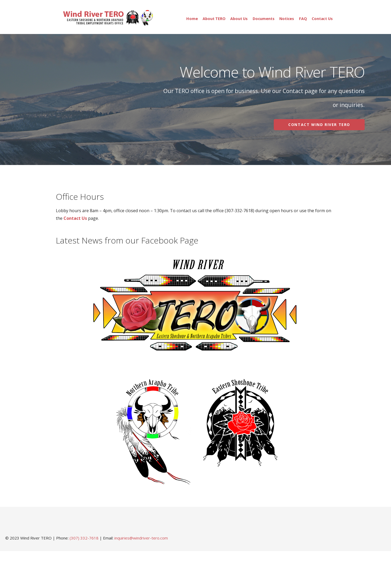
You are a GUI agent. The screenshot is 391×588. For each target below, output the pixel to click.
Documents (264, 19)
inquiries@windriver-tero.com (141, 538)
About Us (239, 19)
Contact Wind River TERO (319, 125)
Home (192, 19)
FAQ (303, 19)
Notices (287, 19)
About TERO (214, 19)
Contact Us (322, 19)
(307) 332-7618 (84, 538)
